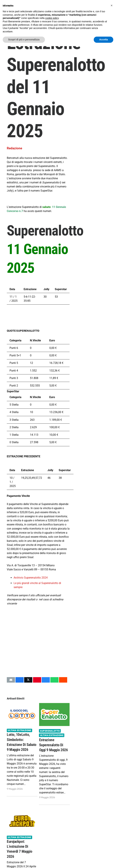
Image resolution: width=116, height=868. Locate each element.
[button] (112, 5)
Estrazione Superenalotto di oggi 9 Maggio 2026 (53, 745)
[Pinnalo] (37, 680)
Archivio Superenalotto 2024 (31, 578)
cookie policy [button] (52, 18)
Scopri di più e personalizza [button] (24, 40)
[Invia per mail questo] (11, 680)
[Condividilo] (20, 680)
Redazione (14, 148)
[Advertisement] (38, 647)
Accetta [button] (103, 40)
